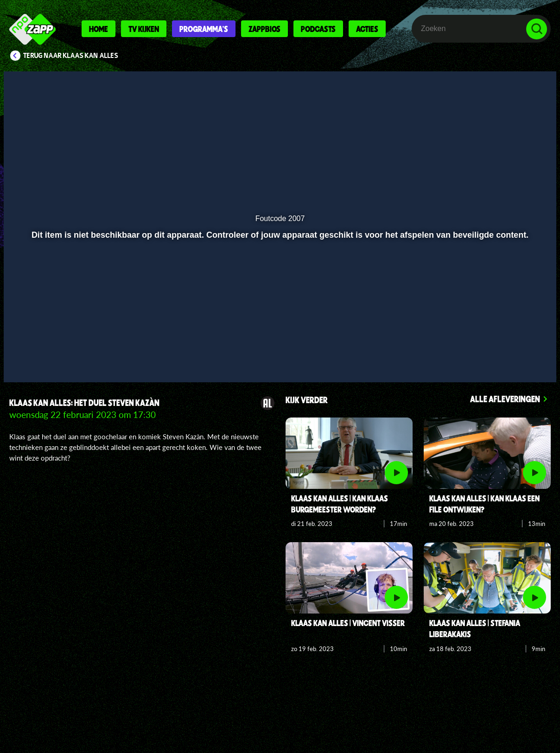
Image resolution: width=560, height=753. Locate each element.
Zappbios (264, 29)
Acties (367, 29)
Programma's (204, 29)
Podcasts (318, 29)
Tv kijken (144, 29)
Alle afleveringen (505, 399)
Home (99, 29)
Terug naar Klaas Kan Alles (71, 56)
